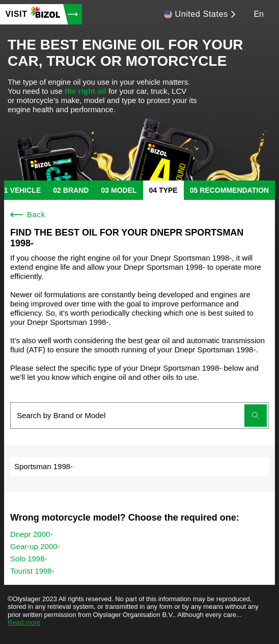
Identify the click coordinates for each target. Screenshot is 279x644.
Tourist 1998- (32, 571)
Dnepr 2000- (31, 534)
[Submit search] (256, 416)
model (124, 190)
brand (76, 190)
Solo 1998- (29, 559)
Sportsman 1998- (44, 466)
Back (28, 214)
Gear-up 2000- (35, 546)
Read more (24, 622)
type (168, 190)
